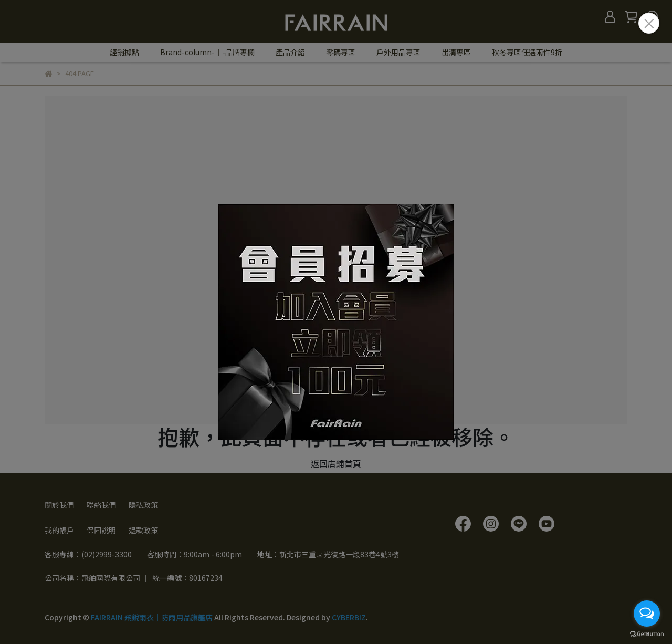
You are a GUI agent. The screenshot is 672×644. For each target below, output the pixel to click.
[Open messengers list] (647, 614)
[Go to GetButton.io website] (647, 633)
